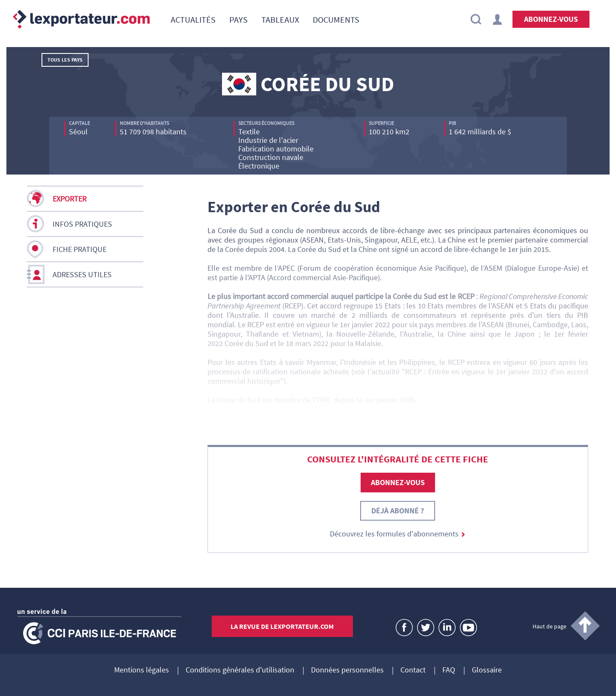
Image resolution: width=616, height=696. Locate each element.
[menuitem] (193, 19)
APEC (288, 268)
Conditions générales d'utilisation (240, 670)
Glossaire (487, 670)
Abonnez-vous (551, 19)
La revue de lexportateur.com (282, 626)
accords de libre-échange (384, 230)
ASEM (495, 268)
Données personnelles (347, 670)
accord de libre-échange (252, 419)
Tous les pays (65, 60)
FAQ (449, 670)
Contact (413, 670)
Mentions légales (142, 670)
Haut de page (549, 626)
